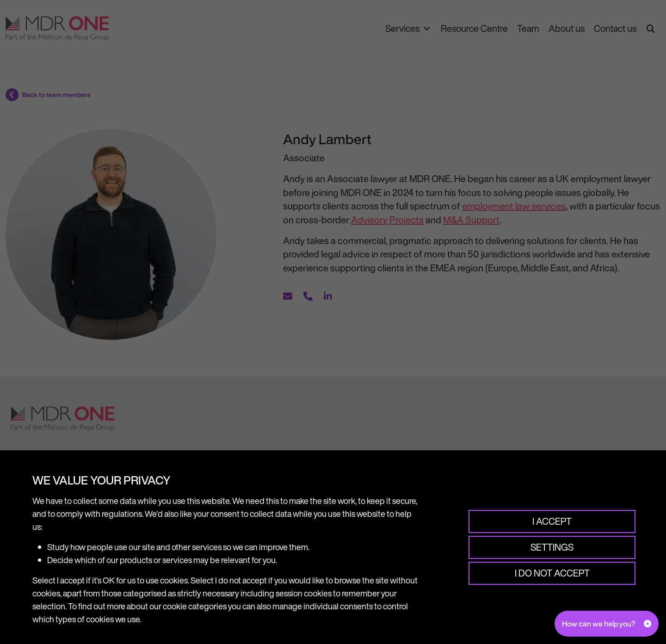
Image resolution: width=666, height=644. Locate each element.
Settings (552, 547)
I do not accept (552, 573)
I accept (552, 521)
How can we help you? (598, 624)
